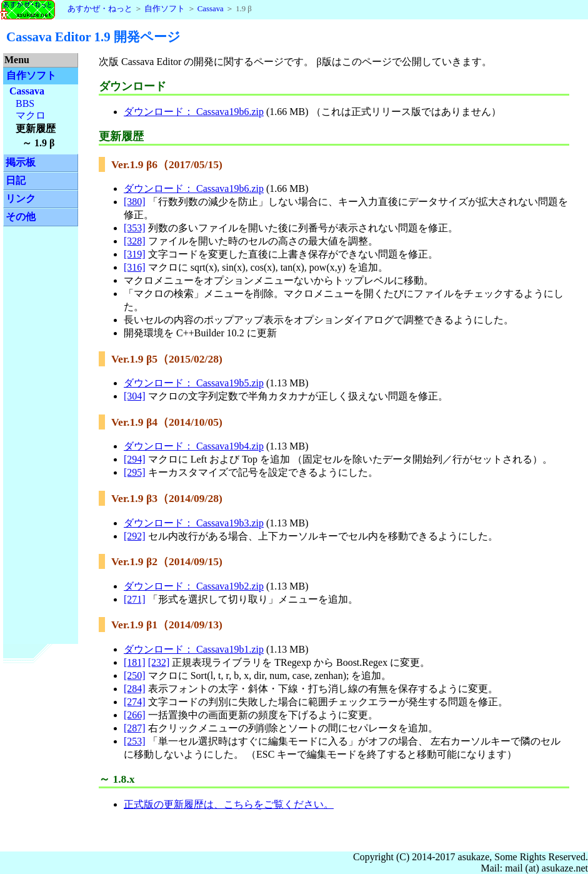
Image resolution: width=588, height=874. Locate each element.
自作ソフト (165, 9)
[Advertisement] (41, 424)
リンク (21, 198)
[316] (135, 267)
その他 (21, 217)
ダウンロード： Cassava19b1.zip (194, 649)
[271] (135, 599)
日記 (16, 180)
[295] (135, 472)
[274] (135, 702)
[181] (135, 662)
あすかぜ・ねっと (66, 9)
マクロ (31, 115)
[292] (135, 536)
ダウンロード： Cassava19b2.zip (194, 586)
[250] (135, 676)
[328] (135, 241)
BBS (25, 103)
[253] (135, 741)
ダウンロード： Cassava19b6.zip (194, 112)
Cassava (211, 9)
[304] (135, 396)
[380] (135, 202)
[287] (135, 728)
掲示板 (21, 162)
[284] (135, 689)
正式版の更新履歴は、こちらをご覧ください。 (229, 804)
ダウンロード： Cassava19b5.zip (194, 383)
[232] (159, 662)
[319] (135, 254)
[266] (135, 715)
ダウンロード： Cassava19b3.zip (194, 523)
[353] (135, 228)
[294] (135, 459)
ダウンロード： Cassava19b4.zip (194, 446)
